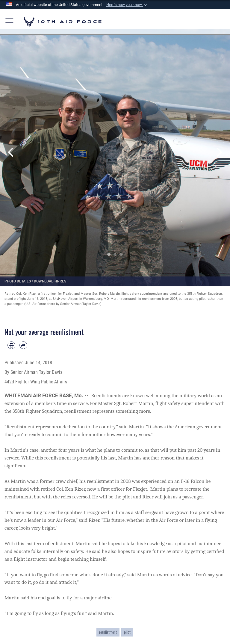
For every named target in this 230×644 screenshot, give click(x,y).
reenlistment (108, 632)
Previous (12, 152)
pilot (127, 632)
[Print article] (11, 345)
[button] (127, 5)
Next (218, 152)
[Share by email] (23, 345)
